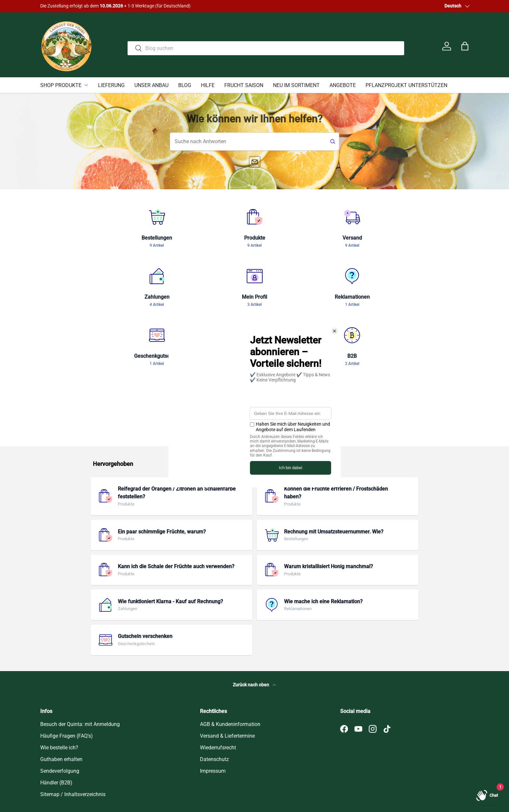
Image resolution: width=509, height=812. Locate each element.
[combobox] (266, 45)
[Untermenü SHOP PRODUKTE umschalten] (86, 85)
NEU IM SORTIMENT (296, 85)
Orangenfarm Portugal (74, 783)
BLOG (185, 85)
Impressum (213, 712)
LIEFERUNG (111, 85)
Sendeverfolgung (60, 712)
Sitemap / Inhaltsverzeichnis (73, 735)
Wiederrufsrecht (218, 688)
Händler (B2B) (56, 724)
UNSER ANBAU (151, 85)
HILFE (208, 85)
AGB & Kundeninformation (230, 665)
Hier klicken (92, 6)
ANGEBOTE (343, 85)
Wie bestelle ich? (59, 688)
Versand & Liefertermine (227, 677)
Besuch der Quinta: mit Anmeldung (80, 665)
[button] (465, 46)
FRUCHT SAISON (244, 85)
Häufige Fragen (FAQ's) (67, 677)
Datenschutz (214, 700)
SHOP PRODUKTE (61, 85)
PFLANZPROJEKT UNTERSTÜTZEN (406, 85)
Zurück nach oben (255, 626)
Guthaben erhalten (61, 700)
